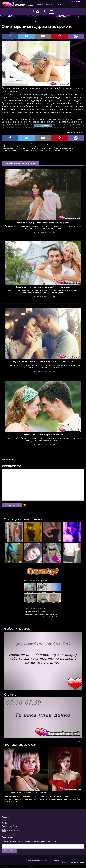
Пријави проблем (10, 826)
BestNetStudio (79, 863)
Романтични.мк (72, 132)
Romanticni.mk (14, 830)
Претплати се (9, 851)
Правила (6, 817)
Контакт (5, 820)
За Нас (5, 823)
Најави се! (76, 1)
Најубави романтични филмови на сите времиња (25, 793)
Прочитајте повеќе (43, 126)
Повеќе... (78, 742)
